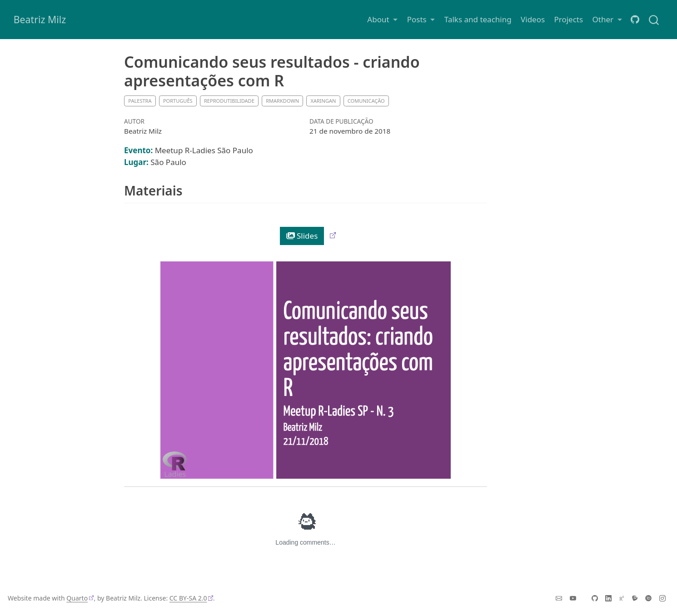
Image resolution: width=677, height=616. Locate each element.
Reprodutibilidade (229, 101)
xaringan (323, 101)
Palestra (140, 101)
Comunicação (366, 101)
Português (178, 101)
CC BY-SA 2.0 (188, 598)
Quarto (77, 598)
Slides (302, 236)
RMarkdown (282, 101)
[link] (382, 19)
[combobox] (654, 19)
